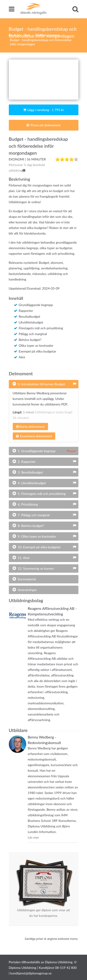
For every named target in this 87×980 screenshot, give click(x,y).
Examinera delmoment (34, 436)
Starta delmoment (30, 426)
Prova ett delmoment (43, 125)
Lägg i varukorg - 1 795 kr (44, 110)
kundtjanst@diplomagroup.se (31, 973)
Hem (27, 35)
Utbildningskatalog (48, 35)
